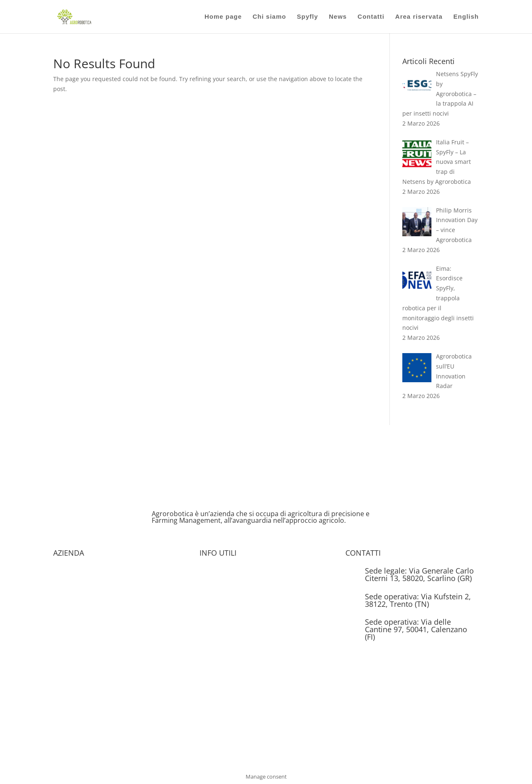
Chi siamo (270, 17)
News (338, 17)
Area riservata (419, 17)
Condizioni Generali (81, 634)
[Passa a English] (466, 23)
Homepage (68, 571)
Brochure (212, 571)
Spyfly (307, 17)
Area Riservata (220, 587)
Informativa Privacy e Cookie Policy (247, 602)
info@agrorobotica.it (393, 656)
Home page (223, 17)
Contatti (371, 17)
